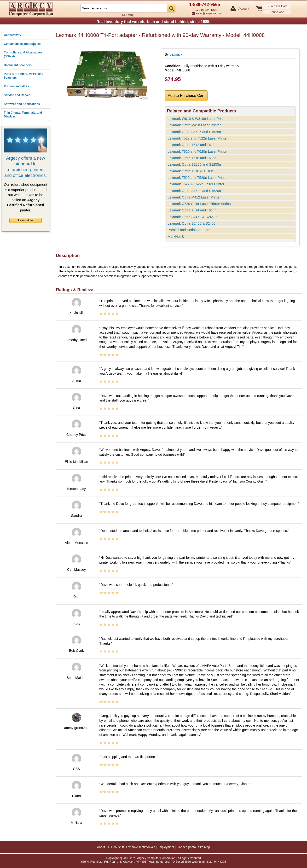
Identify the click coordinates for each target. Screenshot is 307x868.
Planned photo (186, 847)
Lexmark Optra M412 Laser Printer (194, 197)
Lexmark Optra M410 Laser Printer (194, 125)
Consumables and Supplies (23, 44)
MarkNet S (176, 237)
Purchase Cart (277, 6)
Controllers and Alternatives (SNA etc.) (23, 54)
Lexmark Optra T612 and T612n (192, 145)
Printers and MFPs (16, 86)
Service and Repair (17, 95)
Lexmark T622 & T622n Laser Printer (196, 184)
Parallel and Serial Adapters (189, 230)
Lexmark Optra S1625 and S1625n (194, 132)
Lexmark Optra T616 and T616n (192, 158)
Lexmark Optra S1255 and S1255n (194, 164)
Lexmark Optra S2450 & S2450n (192, 217)
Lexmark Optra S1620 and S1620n (194, 191)
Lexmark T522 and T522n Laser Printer (198, 138)
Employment (166, 847)
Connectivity (12, 35)
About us (103, 847)
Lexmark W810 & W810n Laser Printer (197, 119)
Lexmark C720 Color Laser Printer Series (199, 204)
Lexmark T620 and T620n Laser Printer (198, 151)
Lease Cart (277, 12)
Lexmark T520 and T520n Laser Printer (198, 178)
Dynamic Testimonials (141, 847)
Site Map (128, 15)
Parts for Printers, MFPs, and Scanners (24, 76)
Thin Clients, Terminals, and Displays (23, 115)
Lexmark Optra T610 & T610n (190, 171)
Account (243, 9)
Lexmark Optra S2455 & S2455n (192, 223)
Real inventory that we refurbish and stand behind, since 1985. (153, 22)
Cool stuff (118, 847)
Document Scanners (18, 65)
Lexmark (176, 54)
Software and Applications (22, 104)
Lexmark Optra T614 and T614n (192, 210)
